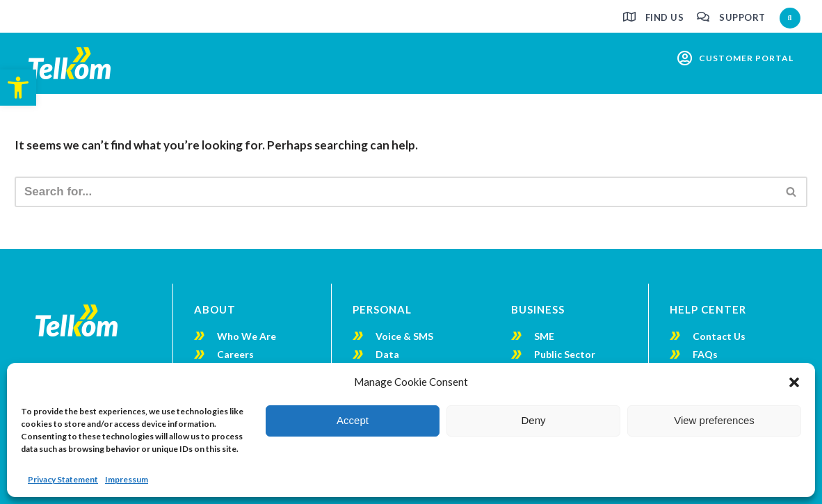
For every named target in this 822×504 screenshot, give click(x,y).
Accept (353, 420)
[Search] (395, 192)
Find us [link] (665, 17)
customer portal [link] (746, 58)
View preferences (714, 420)
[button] (794, 382)
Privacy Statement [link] (63, 479)
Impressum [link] (127, 479)
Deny (533, 420)
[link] (18, 88)
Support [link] (742, 17)
